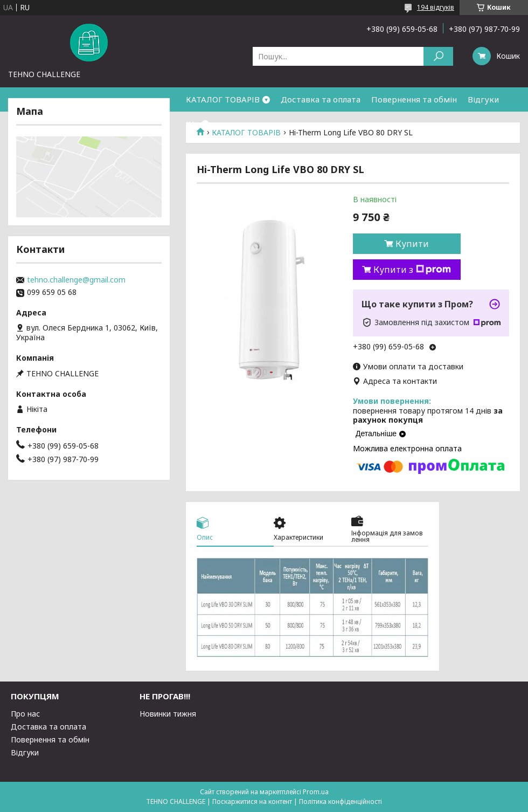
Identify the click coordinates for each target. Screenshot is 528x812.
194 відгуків (436, 7)
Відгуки (483, 99)
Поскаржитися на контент (252, 801)
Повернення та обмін (414, 99)
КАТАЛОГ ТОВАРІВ (223, 99)
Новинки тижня (168, 714)
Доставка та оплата (321, 99)
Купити (412, 244)
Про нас (25, 714)
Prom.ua (316, 792)
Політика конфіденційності (341, 801)
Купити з (412, 270)
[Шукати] (438, 56)
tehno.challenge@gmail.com (76, 280)
